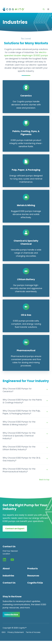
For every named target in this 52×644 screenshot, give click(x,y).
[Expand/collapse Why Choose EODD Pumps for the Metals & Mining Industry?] (47, 423)
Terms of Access (33, 632)
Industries (8, 576)
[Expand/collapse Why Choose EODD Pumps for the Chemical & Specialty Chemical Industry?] (47, 434)
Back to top (44, 480)
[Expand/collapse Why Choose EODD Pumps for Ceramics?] (47, 389)
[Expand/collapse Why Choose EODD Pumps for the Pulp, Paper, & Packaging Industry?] (47, 412)
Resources (33, 576)
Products (32, 568)
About (6, 568)
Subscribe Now (11, 614)
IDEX (4, 632)
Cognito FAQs (35, 583)
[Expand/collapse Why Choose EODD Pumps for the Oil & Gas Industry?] (47, 459)
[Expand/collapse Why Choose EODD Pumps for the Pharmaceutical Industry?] (47, 470)
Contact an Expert (15, 529)
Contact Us (9, 583)
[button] (44, 9)
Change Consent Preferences (15, 642)
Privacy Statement (16, 632)
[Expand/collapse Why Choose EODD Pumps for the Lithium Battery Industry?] (47, 447)
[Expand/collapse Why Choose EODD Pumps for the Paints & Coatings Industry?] (47, 401)
